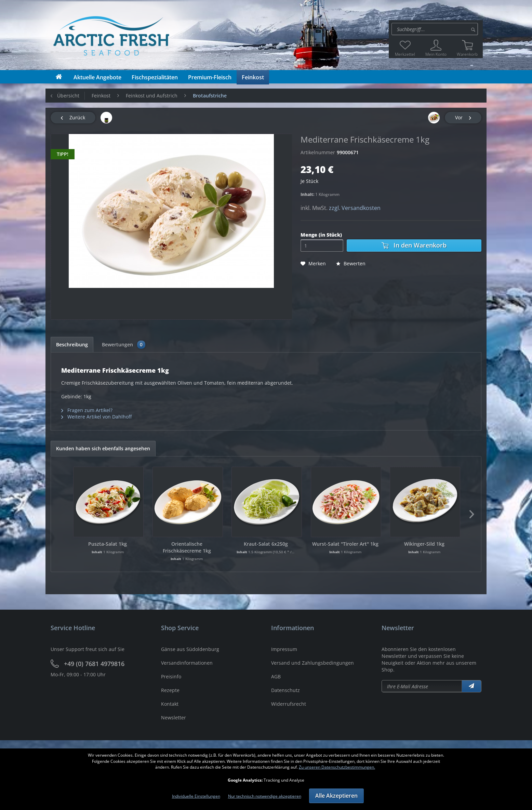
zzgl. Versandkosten (355, 208)
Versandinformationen (187, 663)
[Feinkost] (253, 77)
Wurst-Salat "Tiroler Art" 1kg (345, 544)
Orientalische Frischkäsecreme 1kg (187, 547)
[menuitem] (436, 29)
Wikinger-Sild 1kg (424, 544)
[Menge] (322, 245)
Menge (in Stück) (321, 235)
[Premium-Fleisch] (210, 77)
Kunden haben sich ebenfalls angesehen (103, 448)
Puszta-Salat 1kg (108, 544)
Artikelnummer (318, 152)
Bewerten (351, 263)
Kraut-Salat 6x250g (266, 544)
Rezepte (170, 690)
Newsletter (174, 718)
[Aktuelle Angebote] (97, 77)
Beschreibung (72, 344)
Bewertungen (124, 345)
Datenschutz (285, 690)
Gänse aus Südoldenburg (190, 649)
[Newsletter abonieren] (422, 686)
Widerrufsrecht (289, 704)
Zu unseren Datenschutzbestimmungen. (337, 767)
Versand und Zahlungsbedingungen (312, 663)
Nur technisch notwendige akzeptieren (265, 796)
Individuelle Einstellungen (196, 796)
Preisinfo (171, 676)
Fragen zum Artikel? (87, 410)
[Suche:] (435, 29)
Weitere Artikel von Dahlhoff (96, 417)
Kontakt (170, 704)
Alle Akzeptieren (336, 796)
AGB (276, 676)
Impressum (284, 649)
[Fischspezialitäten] (155, 77)
